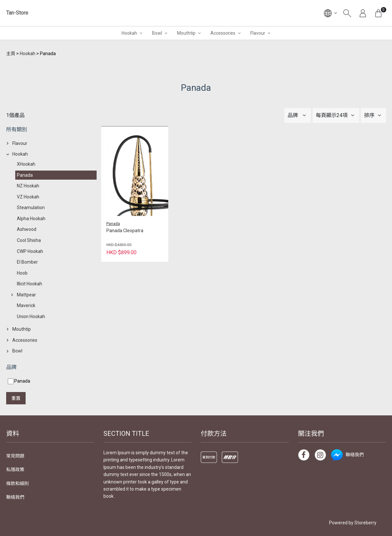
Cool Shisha (29, 240)
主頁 (11, 54)
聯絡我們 (15, 497)
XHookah (26, 164)
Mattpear (26, 295)
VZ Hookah (28, 197)
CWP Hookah (30, 251)
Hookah (129, 33)
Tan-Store (17, 13)
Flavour (258, 33)
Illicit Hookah (30, 284)
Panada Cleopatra (125, 231)
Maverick (26, 305)
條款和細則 (18, 483)
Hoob (22, 273)
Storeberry (365, 523)
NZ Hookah (28, 186)
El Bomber (27, 262)
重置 (16, 398)
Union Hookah (31, 316)
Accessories (223, 33)
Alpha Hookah (31, 219)
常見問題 (15, 456)
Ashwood (27, 229)
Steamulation (31, 208)
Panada (25, 175)
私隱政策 (15, 470)
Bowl (157, 33)
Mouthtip (186, 33)
